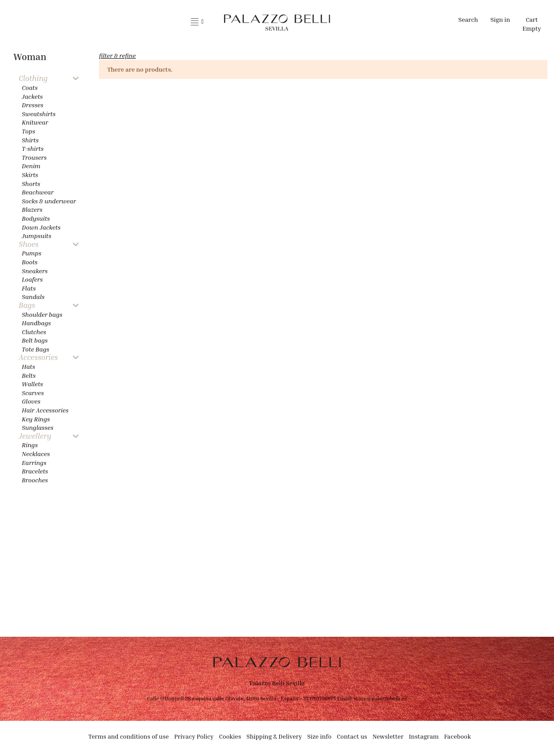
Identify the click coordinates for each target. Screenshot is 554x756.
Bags (27, 305)
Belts (29, 375)
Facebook (458, 736)
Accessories (38, 358)
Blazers (32, 209)
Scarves (33, 393)
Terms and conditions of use (129, 736)
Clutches (34, 332)
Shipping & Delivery (274, 736)
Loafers (32, 279)
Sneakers (35, 271)
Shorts (31, 184)
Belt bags (35, 340)
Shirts (30, 140)
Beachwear (38, 192)
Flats (29, 288)
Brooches (35, 480)
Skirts (30, 175)
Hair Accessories (45, 410)
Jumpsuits (36, 236)
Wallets (32, 384)
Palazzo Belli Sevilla (277, 683)
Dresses (33, 105)
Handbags (36, 323)
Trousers (34, 157)
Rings (30, 445)
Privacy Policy (194, 736)
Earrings (34, 463)
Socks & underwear (49, 201)
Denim (31, 166)
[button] (197, 22)
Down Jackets (41, 227)
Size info (319, 736)
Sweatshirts (39, 114)
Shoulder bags (42, 314)
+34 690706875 (318, 698)
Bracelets (35, 471)
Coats (30, 87)
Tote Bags (36, 349)
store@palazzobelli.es (380, 698)
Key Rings (36, 419)
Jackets (32, 96)
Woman (30, 57)
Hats (28, 366)
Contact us (352, 736)
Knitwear (35, 122)
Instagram (424, 736)
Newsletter (388, 736)
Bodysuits (36, 218)
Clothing (33, 79)
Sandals (33, 297)
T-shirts (33, 148)
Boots (30, 262)
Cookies (230, 736)
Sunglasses (38, 427)
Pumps (32, 253)
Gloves (31, 401)
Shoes (29, 245)
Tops (28, 131)
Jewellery (35, 436)
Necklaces (36, 454)
